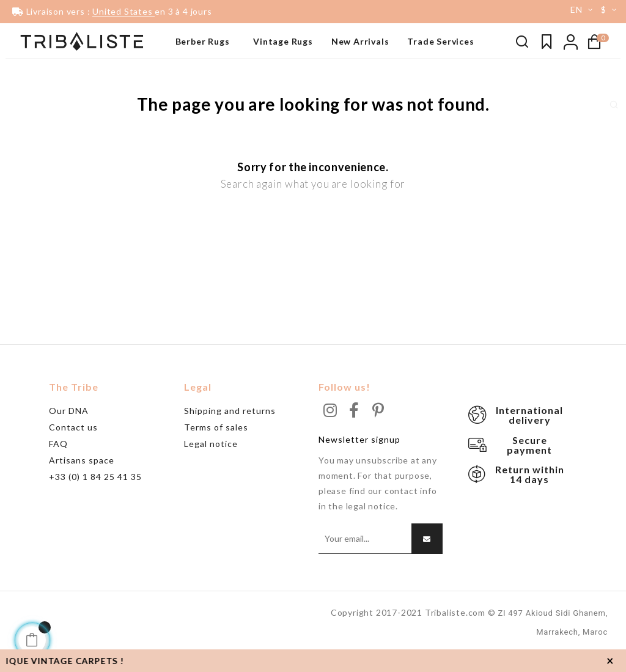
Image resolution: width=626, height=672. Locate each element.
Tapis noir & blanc (45, 70)
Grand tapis (34, 107)
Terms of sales (216, 445)
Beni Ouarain (37, 89)
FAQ (58, 461)
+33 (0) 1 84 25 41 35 (95, 494)
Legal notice (211, 461)
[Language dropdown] (577, 10)
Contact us (73, 445)
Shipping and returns (230, 428)
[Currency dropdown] (611, 10)
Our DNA (69, 428)
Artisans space (82, 478)
